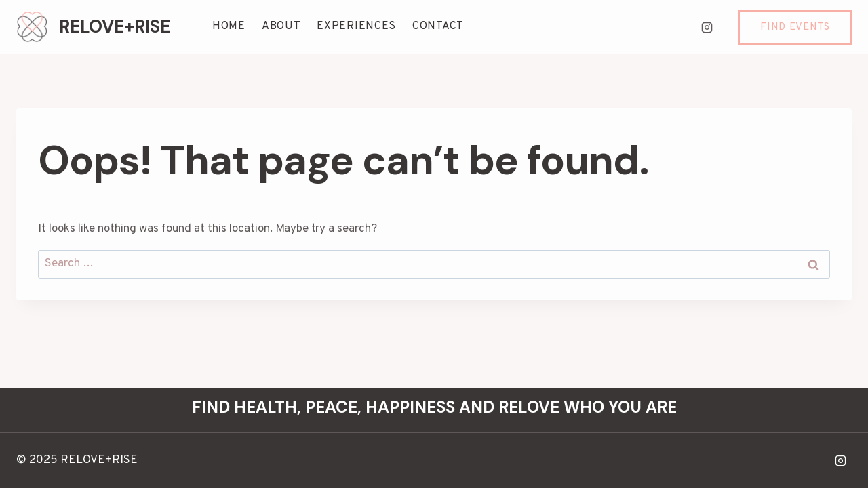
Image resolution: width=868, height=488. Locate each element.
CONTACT (438, 26)
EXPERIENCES (356, 26)
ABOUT (281, 26)
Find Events (795, 27)
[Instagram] (707, 27)
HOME (229, 26)
